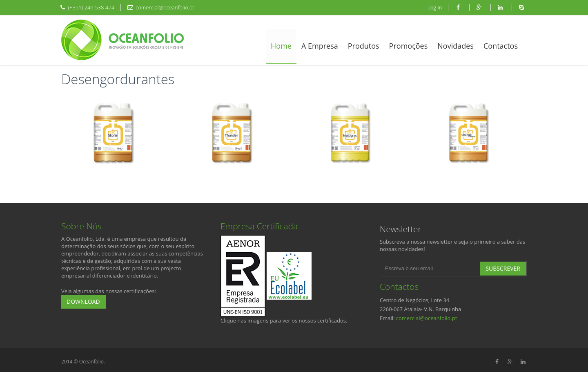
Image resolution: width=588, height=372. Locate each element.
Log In (435, 7)
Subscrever (503, 268)
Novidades (455, 46)
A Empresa (320, 46)
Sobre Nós (81, 226)
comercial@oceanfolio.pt (427, 318)
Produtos (364, 46)
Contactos (501, 46)
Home (281, 46)
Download (83, 301)
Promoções (409, 46)
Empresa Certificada (259, 226)
